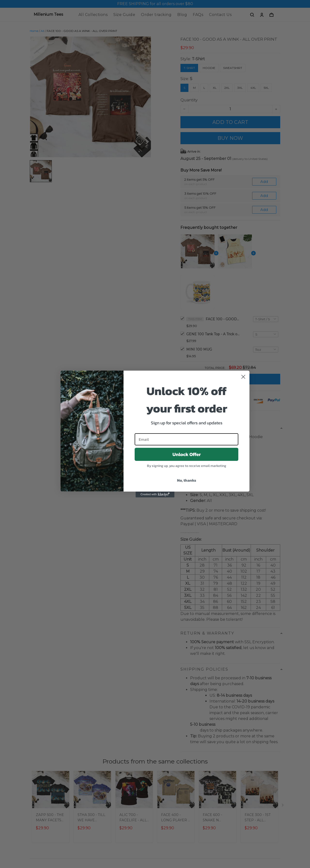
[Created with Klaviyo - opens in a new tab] (155, 494)
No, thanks (187, 480)
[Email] (186, 439)
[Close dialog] (243, 377)
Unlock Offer (187, 454)
